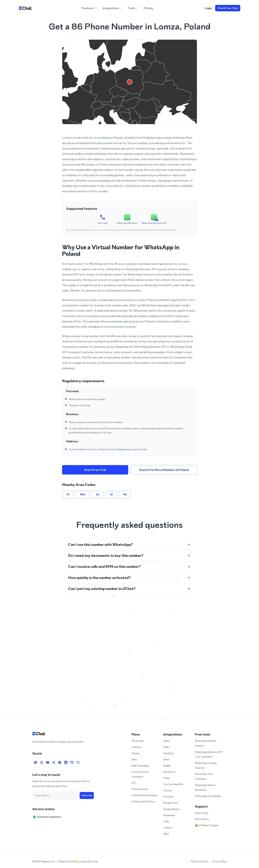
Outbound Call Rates (143, 801)
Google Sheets (171, 809)
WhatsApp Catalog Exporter (206, 765)
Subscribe (87, 795)
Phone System (140, 789)
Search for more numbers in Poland (164, 470)
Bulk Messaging (140, 766)
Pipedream (169, 815)
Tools (133, 8)
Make (166, 747)
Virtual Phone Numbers (145, 795)
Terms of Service (199, 861)
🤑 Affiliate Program (207, 825)
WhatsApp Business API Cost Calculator (209, 754)
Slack (166, 759)
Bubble (167, 766)
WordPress (169, 772)
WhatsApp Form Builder (208, 796)
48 (125, 494)
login (208, 8)
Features (89, 8)
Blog (134, 759)
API (134, 783)
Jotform (168, 828)
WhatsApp (138, 741)
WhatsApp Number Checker (206, 743)
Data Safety (202, 819)
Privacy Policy (220, 861)
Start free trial (228, 8)
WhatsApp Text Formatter (204, 776)
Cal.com (168, 790)
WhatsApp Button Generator (205, 787)
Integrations (112, 8)
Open (98, 718)
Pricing (148, 8)
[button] (130, 545)
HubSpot (168, 753)
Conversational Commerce (140, 774)
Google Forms (171, 803)
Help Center (202, 813)
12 (111, 494)
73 (68, 494)
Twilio (166, 778)
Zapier (167, 741)
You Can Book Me (173, 784)
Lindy (166, 821)
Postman (168, 796)
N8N (166, 834)
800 (83, 494)
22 (98, 494)
